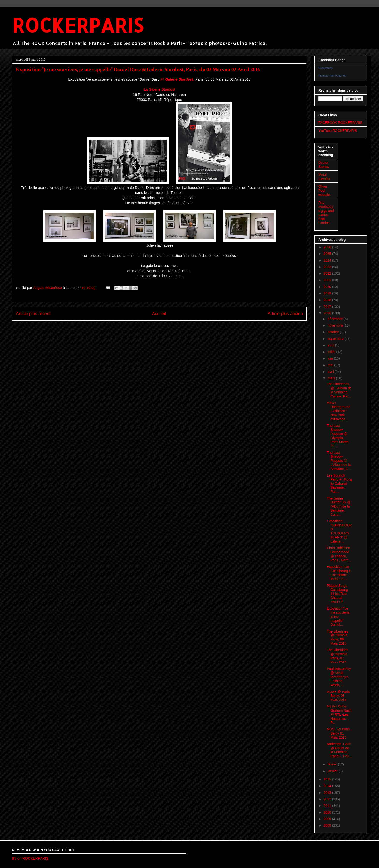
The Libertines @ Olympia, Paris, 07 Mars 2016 (338, 656)
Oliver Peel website (324, 191)
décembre (335, 319)
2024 (328, 260)
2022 (328, 273)
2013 (328, 793)
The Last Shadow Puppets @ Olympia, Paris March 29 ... (338, 436)
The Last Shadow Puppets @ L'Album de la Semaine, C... (339, 461)
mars (332, 378)
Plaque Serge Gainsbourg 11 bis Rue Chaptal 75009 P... (337, 594)
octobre (334, 332)
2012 (328, 799)
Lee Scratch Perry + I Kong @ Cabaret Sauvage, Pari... (339, 483)
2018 (328, 300)
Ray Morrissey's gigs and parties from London (326, 213)
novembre (335, 325)
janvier (333, 771)
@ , (177, 79)
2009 (328, 819)
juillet (332, 352)
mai (331, 365)
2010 (328, 812)
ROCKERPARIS (78, 25)
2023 (328, 267)
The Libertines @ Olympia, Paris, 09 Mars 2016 (338, 637)
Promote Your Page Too (332, 76)
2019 (328, 293)
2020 (328, 287)
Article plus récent (33, 314)
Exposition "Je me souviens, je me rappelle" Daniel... (339, 616)
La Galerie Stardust (159, 89)
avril (331, 372)
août (331, 345)
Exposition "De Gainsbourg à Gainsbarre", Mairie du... (339, 573)
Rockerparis (325, 68)
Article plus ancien (285, 314)
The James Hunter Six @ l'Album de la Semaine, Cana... (339, 506)
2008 (328, 825)
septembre (336, 339)
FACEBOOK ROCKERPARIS (340, 123)
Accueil (159, 314)
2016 (328, 313)
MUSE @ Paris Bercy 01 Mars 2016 (338, 733)
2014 (328, 786)
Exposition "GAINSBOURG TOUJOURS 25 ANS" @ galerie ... (339, 531)
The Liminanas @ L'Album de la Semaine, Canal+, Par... (339, 390)
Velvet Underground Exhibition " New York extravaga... (339, 411)
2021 (328, 280)
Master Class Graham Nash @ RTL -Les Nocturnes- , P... (339, 714)
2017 (328, 307)
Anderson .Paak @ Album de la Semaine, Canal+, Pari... (339, 750)
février (333, 764)
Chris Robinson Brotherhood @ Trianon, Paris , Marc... (339, 554)
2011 (328, 806)
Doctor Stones (324, 165)
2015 (328, 779)
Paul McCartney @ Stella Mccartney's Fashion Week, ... (339, 677)
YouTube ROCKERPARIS (338, 131)
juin (331, 358)
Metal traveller (324, 177)
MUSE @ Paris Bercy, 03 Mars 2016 (338, 696)
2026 (328, 247)
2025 (328, 254)
